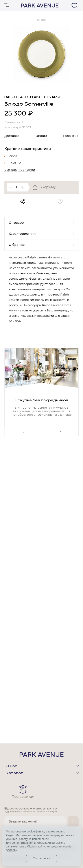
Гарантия (71, 136)
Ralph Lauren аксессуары (32, 97)
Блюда (12, 156)
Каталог (14, 773)
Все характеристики (20, 170)
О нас (11, 766)
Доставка (12, 136)
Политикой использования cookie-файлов (39, 848)
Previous (23, 432)
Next (60, 432)
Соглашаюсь (41, 858)
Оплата (41, 136)
